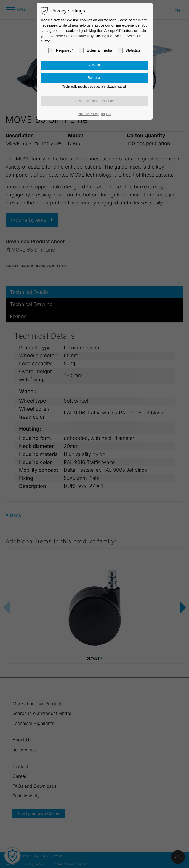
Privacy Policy (88, 114)
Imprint (106, 114)
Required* (61, 50)
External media (95, 50)
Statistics (129, 50)
